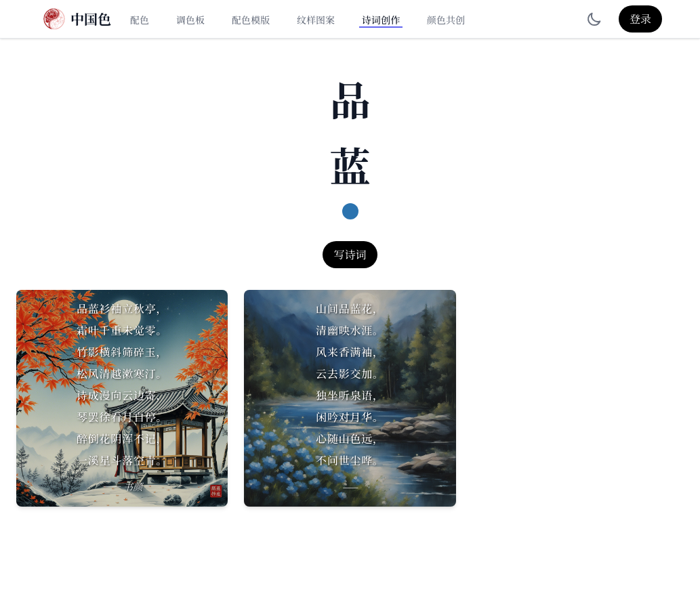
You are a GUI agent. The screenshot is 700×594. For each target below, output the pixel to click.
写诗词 (350, 254)
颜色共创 (446, 20)
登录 (640, 19)
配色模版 (251, 20)
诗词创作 (381, 20)
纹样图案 (316, 20)
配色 (140, 20)
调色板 (190, 20)
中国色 (91, 19)
